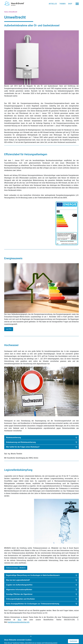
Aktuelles (53, 4)
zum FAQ (9, 329)
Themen (62, 4)
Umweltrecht (13, 12)
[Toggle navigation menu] (77, 4)
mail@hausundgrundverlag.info (19, 622)
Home (6, 12)
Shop (70, 4)
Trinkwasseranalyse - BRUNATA (16, 568)
